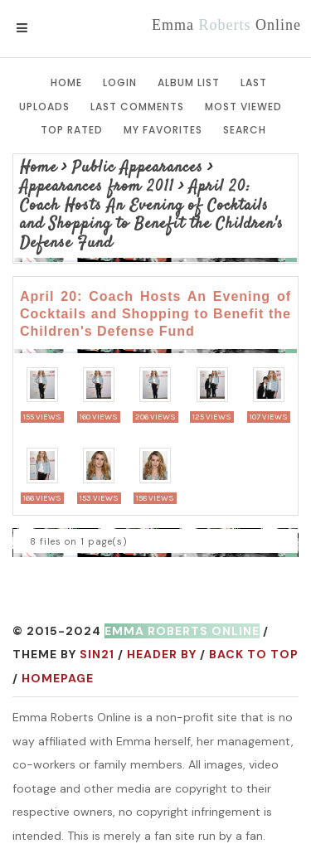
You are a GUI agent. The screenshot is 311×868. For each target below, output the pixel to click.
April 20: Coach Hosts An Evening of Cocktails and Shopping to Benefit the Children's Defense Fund (152, 215)
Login (120, 82)
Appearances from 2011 (97, 187)
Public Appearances (138, 168)
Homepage (58, 678)
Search (245, 130)
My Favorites (163, 130)
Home (66, 82)
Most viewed (243, 107)
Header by (162, 654)
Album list (189, 82)
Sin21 (97, 654)
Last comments (137, 107)
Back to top (254, 654)
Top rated (72, 130)
